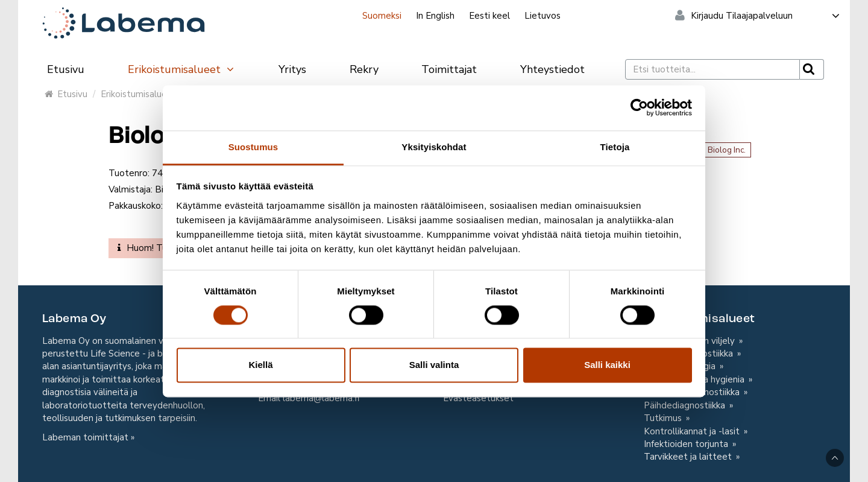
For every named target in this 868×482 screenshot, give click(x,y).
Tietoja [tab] (615, 147)
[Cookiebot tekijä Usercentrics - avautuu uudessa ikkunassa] (639, 107)
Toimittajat (449, 69)
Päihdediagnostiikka (686, 405)
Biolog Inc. (727, 150)
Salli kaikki (607, 365)
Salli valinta (434, 365)
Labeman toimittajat (85, 437)
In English (435, 16)
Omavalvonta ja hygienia (695, 379)
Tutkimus (664, 418)
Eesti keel (489, 16)
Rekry (364, 69)
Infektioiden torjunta (687, 444)
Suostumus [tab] (253, 147)
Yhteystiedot (552, 69)
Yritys (292, 69)
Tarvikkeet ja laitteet (689, 457)
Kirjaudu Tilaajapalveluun (766, 16)
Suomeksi (382, 16)
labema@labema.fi (321, 398)
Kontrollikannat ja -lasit (693, 431)
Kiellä (260, 365)
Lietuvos (542, 16)
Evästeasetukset (478, 398)
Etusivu (66, 69)
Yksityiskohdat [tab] (434, 147)
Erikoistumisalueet (181, 69)
